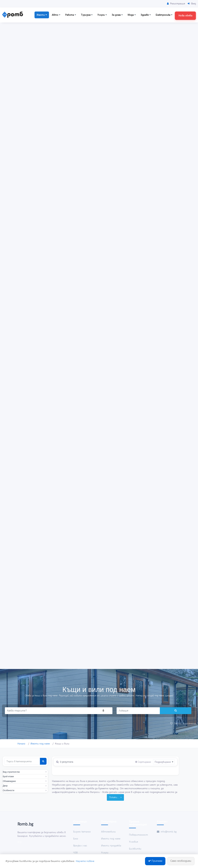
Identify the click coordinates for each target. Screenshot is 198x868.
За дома (117, 15)
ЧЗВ (75, 853)
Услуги (102, 15)
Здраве (146, 15)
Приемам (155, 861)
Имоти (42, 15)
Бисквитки (135, 849)
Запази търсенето (183, 723)
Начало (21, 744)
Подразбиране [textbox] (163, 762)
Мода (132, 15)
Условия (134, 842)
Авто (56, 15)
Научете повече (85, 861)
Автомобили (108, 832)
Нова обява (185, 16)
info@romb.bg (167, 832)
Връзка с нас (80, 846)
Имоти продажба (111, 846)
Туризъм (87, 15)
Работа (71, 15)
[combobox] (164, 762)
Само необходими (181, 861)
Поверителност (138, 835)
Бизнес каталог (82, 832)
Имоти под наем (40, 744)
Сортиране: (144, 762)
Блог (76, 839)
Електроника (164, 15)
